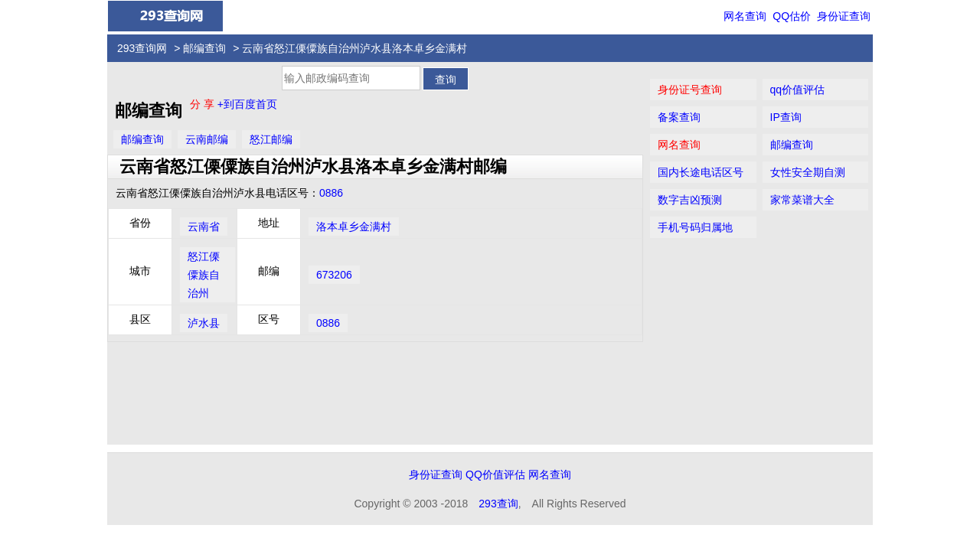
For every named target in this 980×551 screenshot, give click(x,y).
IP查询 (786, 117)
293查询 (498, 504)
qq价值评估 (798, 90)
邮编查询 (204, 48)
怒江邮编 (271, 139)
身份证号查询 (690, 90)
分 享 (204, 104)
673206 (334, 275)
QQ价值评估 (495, 474)
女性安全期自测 (808, 172)
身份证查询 (844, 16)
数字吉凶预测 (690, 200)
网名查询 (745, 16)
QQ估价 (792, 16)
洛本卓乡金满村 (354, 227)
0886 (331, 193)
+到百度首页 (247, 104)
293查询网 (142, 48)
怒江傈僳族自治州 (204, 275)
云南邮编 (207, 139)
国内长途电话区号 (701, 172)
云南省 (204, 227)
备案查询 (679, 117)
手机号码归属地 (695, 227)
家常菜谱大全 (802, 200)
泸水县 (204, 323)
